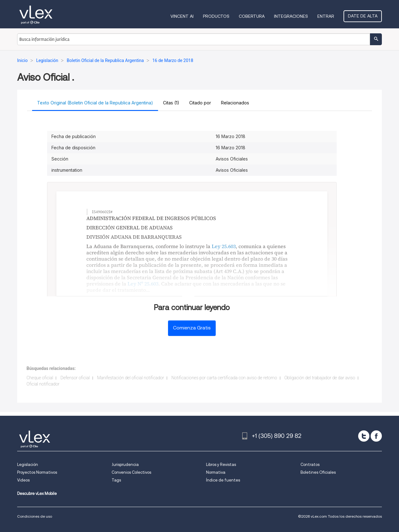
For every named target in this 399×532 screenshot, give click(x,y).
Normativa (216, 472)
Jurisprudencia (125, 465)
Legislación (28, 465)
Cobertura (252, 16)
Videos (23, 480)
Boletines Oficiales (318, 472)
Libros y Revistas (221, 465)
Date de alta (363, 16)
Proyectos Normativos (37, 472)
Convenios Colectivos (131, 472)
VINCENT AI (182, 16)
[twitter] (364, 436)
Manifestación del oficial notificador (130, 378)
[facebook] (376, 436)
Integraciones (291, 16)
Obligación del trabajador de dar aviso (320, 378)
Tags (116, 480)
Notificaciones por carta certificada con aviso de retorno (224, 378)
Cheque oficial (40, 378)
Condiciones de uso (35, 516)
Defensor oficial (75, 378)
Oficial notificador (43, 384)
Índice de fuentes (223, 480)
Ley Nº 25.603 (143, 284)
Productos (216, 16)
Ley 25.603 (224, 246)
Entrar (326, 16)
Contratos (310, 465)
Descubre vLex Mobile (37, 494)
